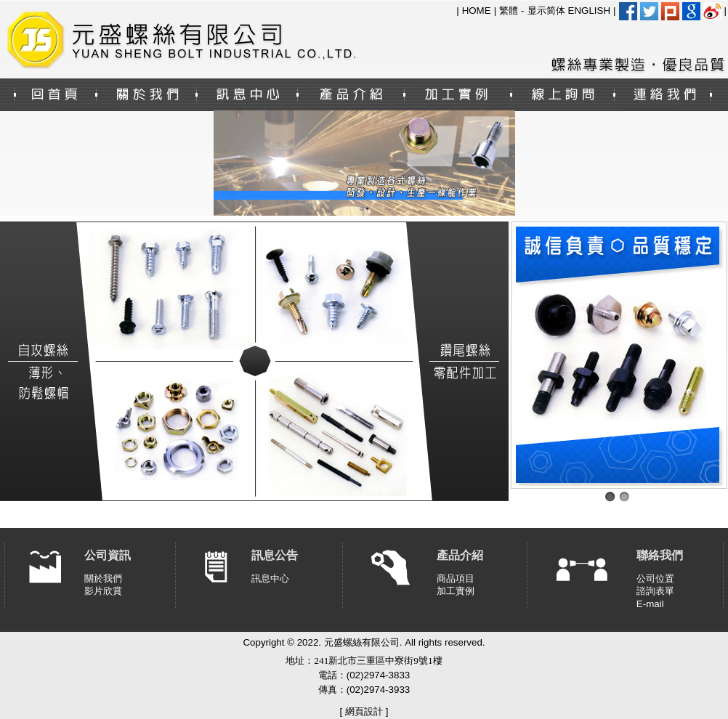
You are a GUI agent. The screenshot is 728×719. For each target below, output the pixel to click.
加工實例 (456, 591)
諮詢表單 (655, 591)
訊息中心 (270, 578)
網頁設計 (364, 711)
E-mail (650, 604)
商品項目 (456, 578)
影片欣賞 (103, 591)
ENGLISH (590, 11)
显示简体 (546, 11)
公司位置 (655, 578)
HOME (477, 11)
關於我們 (103, 578)
